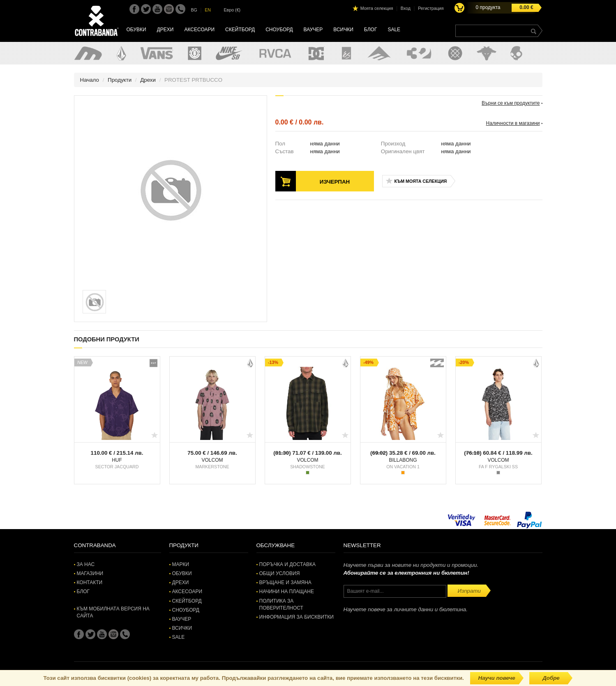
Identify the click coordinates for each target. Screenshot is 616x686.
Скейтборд (240, 30)
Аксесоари (199, 30)
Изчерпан (335, 182)
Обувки (136, 30)
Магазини (90, 573)
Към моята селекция (421, 181)
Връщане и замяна (285, 582)
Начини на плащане (287, 592)
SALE (394, 30)
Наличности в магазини (513, 123)
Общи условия (280, 573)
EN (208, 10)
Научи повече (497, 678)
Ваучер (313, 30)
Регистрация (431, 8)
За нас (86, 564)
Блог (371, 30)
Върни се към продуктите (511, 103)
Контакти (90, 582)
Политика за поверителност (281, 604)
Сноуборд (279, 30)
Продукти (120, 80)
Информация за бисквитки (296, 617)
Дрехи (165, 30)
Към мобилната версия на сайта (113, 612)
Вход (406, 8)
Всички (343, 30)
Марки (181, 564)
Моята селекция (377, 8)
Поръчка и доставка (287, 564)
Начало (90, 80)
